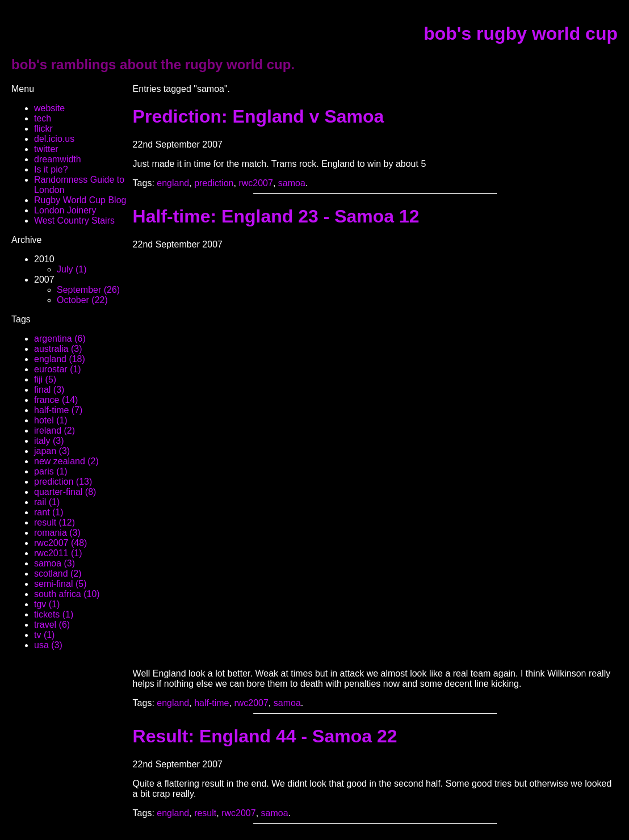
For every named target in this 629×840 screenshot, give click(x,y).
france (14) (56, 400)
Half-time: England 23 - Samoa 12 (276, 216)
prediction (214, 183)
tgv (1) (47, 604)
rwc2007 (255, 183)
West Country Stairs (74, 220)
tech (43, 118)
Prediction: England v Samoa (259, 116)
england (173, 183)
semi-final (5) (60, 584)
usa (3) (48, 645)
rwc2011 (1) (58, 553)
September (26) (88, 290)
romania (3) (57, 533)
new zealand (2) (66, 461)
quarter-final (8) (65, 492)
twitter (46, 149)
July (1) (72, 269)
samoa (292, 183)
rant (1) (49, 512)
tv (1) (44, 635)
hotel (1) (51, 420)
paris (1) (51, 471)
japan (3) (52, 451)
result (205, 813)
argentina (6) (60, 339)
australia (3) (58, 349)
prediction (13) (63, 482)
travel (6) (52, 625)
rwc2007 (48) (60, 543)
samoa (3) (54, 563)
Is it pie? (51, 169)
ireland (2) (54, 430)
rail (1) (47, 502)
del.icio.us (54, 139)
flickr (43, 129)
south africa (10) (67, 594)
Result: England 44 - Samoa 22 (265, 736)
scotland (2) (58, 574)
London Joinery (65, 210)
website (49, 108)
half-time (211, 703)
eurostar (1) (58, 369)
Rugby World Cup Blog (80, 200)
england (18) (60, 359)
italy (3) (49, 441)
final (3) (49, 390)
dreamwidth (58, 159)
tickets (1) (54, 614)
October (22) (82, 300)
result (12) (54, 522)
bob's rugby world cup (521, 33)
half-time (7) (58, 410)
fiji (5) (45, 379)
